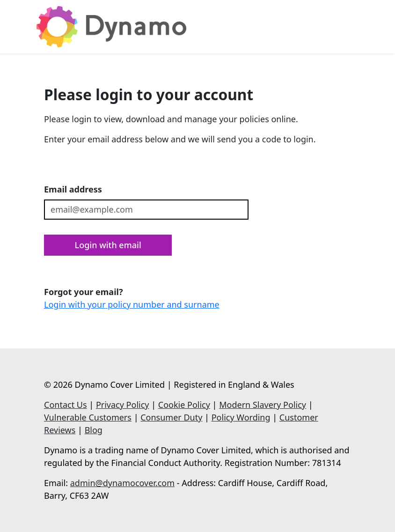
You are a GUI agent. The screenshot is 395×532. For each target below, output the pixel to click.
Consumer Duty (171, 417)
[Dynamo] (111, 27)
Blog (94, 430)
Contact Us (66, 405)
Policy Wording (241, 417)
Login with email (108, 245)
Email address (73, 189)
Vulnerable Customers (88, 417)
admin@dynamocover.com (122, 483)
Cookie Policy (184, 405)
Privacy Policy (123, 405)
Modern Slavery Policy (263, 405)
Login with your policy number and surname (132, 304)
